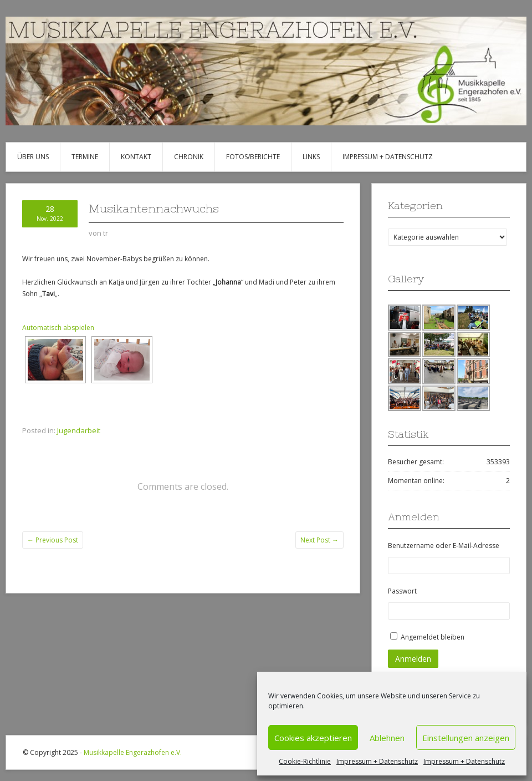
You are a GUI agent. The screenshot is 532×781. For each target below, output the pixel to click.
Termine (85, 157)
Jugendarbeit (79, 430)
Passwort (402, 591)
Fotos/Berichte (253, 157)
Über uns (33, 157)
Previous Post (53, 540)
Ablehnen (387, 738)
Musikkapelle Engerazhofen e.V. (133, 752)
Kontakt (136, 157)
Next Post (319, 540)
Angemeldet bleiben (433, 637)
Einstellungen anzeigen (466, 738)
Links (311, 157)
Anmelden (413, 659)
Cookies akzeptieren (313, 738)
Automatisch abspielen (58, 328)
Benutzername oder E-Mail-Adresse (444, 546)
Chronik (189, 157)
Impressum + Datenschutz (377, 761)
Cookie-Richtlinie (305, 761)
